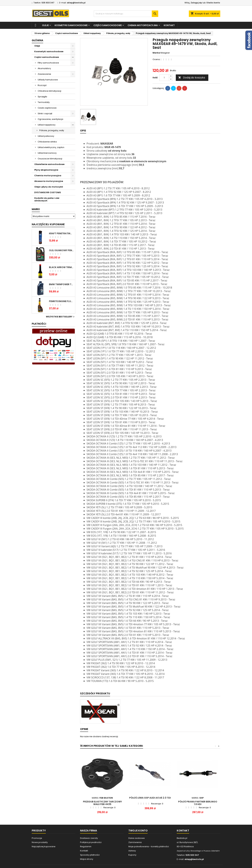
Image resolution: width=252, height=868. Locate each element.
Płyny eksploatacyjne (46, 170)
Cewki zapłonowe (47, 108)
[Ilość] (164, 78)
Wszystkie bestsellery (61, 317)
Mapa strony (87, 859)
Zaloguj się (196, 3)
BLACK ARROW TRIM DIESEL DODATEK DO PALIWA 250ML (61, 267)
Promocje (37, 838)
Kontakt (169, 25)
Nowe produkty (40, 842)
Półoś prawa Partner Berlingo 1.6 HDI (198, 803)
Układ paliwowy (46, 136)
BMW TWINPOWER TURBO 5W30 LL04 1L (61, 284)
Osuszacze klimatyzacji (50, 159)
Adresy (132, 851)
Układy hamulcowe (48, 80)
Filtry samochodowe (48, 63)
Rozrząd (42, 85)
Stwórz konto (213, 3)
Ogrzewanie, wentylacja (50, 119)
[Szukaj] (126, 14)
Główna (37, 40)
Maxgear (165, 53)
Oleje (45, 25)
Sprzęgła (42, 97)
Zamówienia (135, 842)
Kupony (132, 855)
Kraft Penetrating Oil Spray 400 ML (61, 233)
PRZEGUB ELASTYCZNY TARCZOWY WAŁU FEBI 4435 (102, 803)
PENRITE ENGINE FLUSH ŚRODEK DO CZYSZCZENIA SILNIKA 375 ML (61, 301)
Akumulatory (44, 68)
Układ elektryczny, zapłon (51, 147)
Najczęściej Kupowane (48, 224)
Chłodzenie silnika (47, 142)
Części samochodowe (108, 25)
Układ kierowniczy (47, 153)
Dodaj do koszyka (192, 78)
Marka (156, 53)
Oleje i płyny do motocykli (49, 187)
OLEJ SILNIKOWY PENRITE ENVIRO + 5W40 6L (61, 250)
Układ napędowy (47, 125)
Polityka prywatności (91, 842)
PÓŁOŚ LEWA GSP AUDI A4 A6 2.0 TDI (150, 798)
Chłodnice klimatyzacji (49, 91)
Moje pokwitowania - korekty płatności (149, 846)
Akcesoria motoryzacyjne (49, 181)
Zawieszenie (44, 74)
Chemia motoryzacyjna (143, 25)
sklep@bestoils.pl (76, 3)
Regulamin (86, 846)
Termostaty (44, 102)
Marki (36, 209)
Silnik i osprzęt (45, 113)
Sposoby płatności (90, 855)
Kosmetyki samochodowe (71, 25)
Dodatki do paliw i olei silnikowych (47, 199)
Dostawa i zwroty (89, 838)
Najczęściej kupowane (44, 846)
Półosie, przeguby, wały (52, 130)
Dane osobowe (137, 838)
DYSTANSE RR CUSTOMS (48, 192)
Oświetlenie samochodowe (49, 164)
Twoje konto (138, 831)
